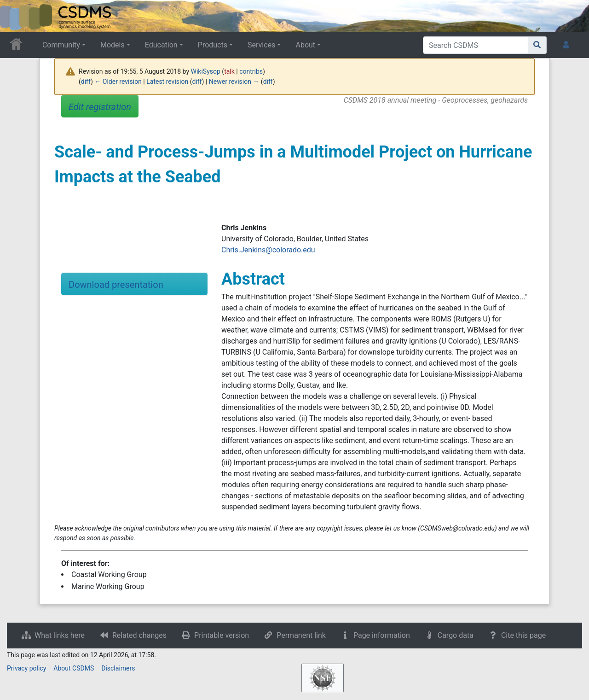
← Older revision (118, 82)
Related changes (139, 635)
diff (86, 82)
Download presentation (116, 285)
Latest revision (167, 82)
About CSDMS (74, 668)
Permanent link (301, 635)
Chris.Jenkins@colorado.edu (268, 250)
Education (161, 45)
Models (113, 45)
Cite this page (523, 635)
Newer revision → (234, 82)
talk (229, 71)
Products (213, 45)
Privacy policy (26, 668)
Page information (382, 635)
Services (261, 45)
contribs (251, 71)
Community (61, 45)
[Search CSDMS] (476, 45)
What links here (60, 635)
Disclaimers (118, 668)
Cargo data (456, 635)
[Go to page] (537, 45)
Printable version (222, 635)
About (305, 45)
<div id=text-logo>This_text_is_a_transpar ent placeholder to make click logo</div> (15, 16)
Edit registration (100, 107)
